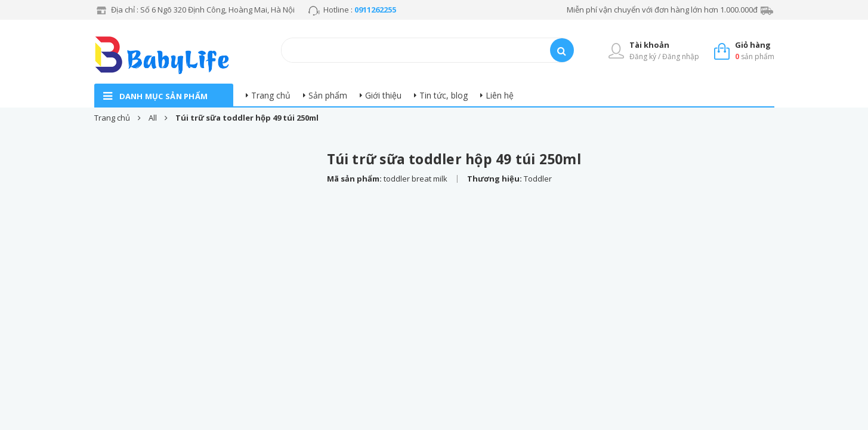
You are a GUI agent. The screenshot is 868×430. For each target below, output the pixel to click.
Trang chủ (271, 95)
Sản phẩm (328, 95)
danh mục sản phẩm (164, 96)
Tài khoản (649, 45)
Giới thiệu (383, 95)
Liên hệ (500, 95)
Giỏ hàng (753, 45)
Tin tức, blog (444, 95)
